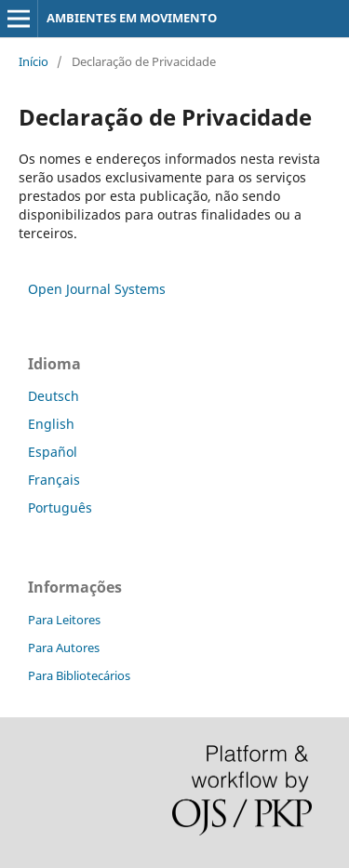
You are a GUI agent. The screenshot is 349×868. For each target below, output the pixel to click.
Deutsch (54, 396)
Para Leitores (64, 620)
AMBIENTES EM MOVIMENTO (132, 18)
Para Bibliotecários (79, 675)
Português (60, 507)
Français (54, 480)
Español (53, 452)
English (51, 424)
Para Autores (64, 648)
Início (34, 61)
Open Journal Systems (97, 289)
